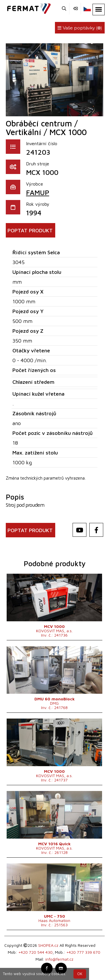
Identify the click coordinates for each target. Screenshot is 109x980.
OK (80, 974)
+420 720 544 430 (35, 952)
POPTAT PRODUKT (30, 230)
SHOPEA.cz (48, 945)
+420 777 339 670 (83, 952)
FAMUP (38, 192)
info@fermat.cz (59, 959)
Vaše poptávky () (80, 28)
